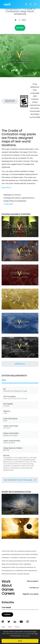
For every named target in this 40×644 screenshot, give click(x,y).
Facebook (3, 622)
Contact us (34, 588)
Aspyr (7, 4)
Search (31, 4)
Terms (10, 627)
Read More (6, 188)
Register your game (31, 594)
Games (7, 590)
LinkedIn (15, 622)
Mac (4, 380)
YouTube (21, 622)
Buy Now (20, 28)
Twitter (9, 622)
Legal (3, 627)
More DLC (20, 364)
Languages (8, 204)
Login (26, 4)
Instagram (28, 622)
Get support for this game (20, 480)
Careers (8, 594)
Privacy (17, 627)
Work (6, 582)
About (7, 586)
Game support (33, 581)
